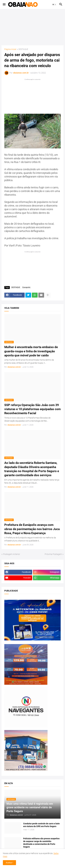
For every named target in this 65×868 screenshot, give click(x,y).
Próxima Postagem (53, 554)
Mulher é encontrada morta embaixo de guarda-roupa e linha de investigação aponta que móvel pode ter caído (31, 351)
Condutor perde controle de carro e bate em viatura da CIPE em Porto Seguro (41, 825)
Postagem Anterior (12, 554)
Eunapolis (26, 287)
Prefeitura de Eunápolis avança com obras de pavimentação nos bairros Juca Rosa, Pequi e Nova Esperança (32, 529)
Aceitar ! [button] (9, 863)
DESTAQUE (23, 49)
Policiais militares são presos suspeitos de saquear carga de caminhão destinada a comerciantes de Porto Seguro (41, 843)
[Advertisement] (33, 27)
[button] (4, 5)
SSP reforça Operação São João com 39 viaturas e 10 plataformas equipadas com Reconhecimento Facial (32, 409)
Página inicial (10, 49)
